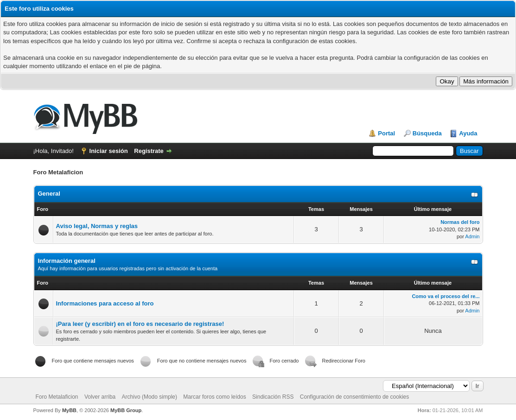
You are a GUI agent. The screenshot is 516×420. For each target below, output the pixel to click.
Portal (386, 133)
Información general (67, 261)
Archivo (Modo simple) (150, 397)
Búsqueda (427, 133)
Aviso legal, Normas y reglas (97, 226)
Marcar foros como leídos (214, 397)
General (49, 194)
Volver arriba (100, 397)
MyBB (69, 410)
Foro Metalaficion (57, 397)
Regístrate (149, 151)
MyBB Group (126, 410)
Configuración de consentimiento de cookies (354, 397)
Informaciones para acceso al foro (105, 303)
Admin (472, 236)
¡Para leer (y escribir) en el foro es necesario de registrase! (140, 324)
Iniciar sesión (109, 151)
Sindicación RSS (273, 397)
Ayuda (468, 133)
